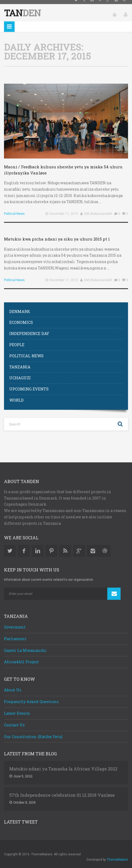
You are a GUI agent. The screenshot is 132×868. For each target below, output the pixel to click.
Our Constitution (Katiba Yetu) (33, 732)
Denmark (20, 307)
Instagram (93, 546)
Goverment (15, 622)
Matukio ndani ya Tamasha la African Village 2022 (63, 764)
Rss (65, 546)
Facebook (24, 546)
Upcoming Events (29, 384)
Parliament (15, 634)
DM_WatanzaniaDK (98, 209)
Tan (22, 8)
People (17, 340)
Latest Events (17, 709)
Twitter (10, 546)
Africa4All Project (21, 657)
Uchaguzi (20, 373)
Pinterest (51, 546)
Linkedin (38, 546)
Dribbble (105, 546)
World (16, 396)
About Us (13, 685)
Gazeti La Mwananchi (25, 646)
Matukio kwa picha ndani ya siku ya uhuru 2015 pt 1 (57, 234)
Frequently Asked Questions (31, 697)
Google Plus (79, 546)
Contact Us (14, 720)
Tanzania (20, 362)
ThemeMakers (117, 855)
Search (120, 420)
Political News (14, 209)
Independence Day (29, 329)
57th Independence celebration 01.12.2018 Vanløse (62, 791)
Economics (21, 318)
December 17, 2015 (64, 209)
